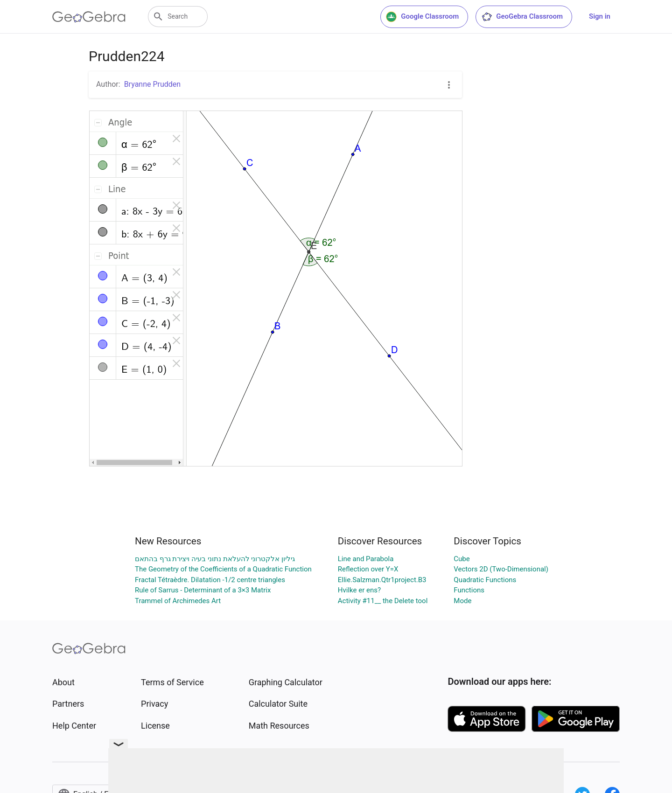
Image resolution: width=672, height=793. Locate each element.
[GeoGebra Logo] (89, 17)
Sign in (600, 16)
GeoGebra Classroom (522, 17)
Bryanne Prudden (153, 84)
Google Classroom (422, 17)
